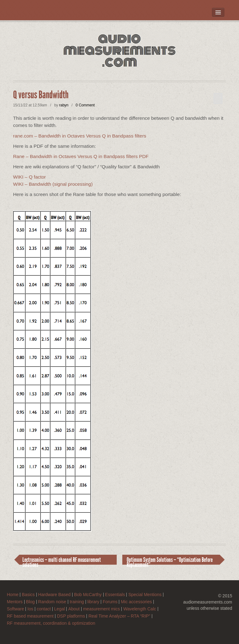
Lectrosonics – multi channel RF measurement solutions (62, 560)
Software (15, 609)
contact (44, 609)
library (93, 602)
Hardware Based (54, 595)
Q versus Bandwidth (41, 95)
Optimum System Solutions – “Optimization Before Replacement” (170, 560)
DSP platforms (71, 616)
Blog (30, 602)
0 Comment (85, 105)
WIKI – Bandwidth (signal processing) (53, 184)
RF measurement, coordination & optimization (51, 623)
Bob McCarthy (88, 595)
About (74, 609)
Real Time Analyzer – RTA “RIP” (119, 616)
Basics (28, 595)
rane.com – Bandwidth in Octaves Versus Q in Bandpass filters (80, 136)
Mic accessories (136, 602)
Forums (110, 602)
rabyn (64, 105)
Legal (59, 609)
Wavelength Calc (140, 609)
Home (13, 595)
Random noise (52, 602)
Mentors (15, 602)
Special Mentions (145, 595)
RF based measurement (30, 616)
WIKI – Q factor (29, 177)
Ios (30, 609)
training (77, 602)
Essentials (115, 595)
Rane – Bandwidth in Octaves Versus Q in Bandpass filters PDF (81, 156)
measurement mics (101, 609)
